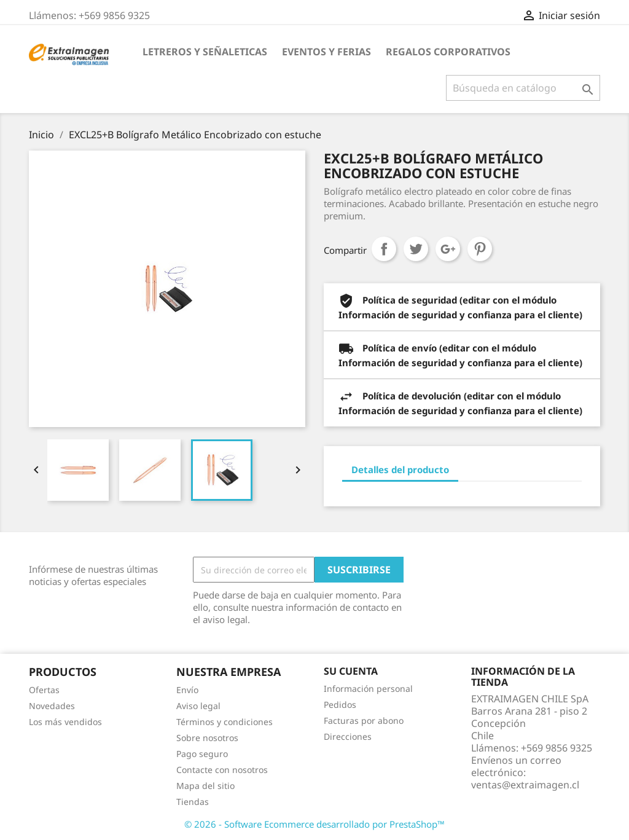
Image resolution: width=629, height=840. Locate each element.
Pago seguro (202, 754)
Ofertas (44, 690)
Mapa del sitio (205, 786)
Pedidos (340, 705)
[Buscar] (523, 88)
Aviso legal (198, 706)
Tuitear (416, 249)
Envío (187, 690)
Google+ (448, 249)
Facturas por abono (364, 720)
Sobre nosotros (207, 738)
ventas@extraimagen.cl (525, 785)
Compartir (384, 249)
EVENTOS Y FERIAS (326, 52)
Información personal (368, 689)
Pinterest (480, 249)
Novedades (52, 706)
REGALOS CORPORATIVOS (448, 52)
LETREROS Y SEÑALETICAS (205, 52)
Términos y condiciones (225, 722)
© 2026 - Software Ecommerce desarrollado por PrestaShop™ (314, 824)
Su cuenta (351, 671)
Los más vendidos (65, 722)
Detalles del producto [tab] (400, 469)
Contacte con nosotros (222, 770)
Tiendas (193, 802)
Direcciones (348, 736)
